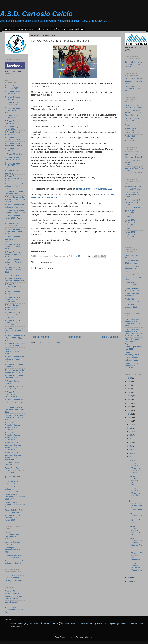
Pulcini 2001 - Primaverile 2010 (132, 300)
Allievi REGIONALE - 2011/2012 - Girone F (133, 106)
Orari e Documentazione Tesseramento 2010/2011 (12, 536)
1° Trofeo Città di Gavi (14, 154)
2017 (130, 396)
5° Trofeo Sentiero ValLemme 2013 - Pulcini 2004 (12, 307)
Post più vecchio (109, 337)
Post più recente (40, 337)
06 (131, 442)
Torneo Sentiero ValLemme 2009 (131, 359)
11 (131, 428)
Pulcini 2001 (88, 624)
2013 (130, 410)
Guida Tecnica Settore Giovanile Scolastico (14, 598)
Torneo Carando (127, 624)
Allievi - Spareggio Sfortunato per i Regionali (132, 341)
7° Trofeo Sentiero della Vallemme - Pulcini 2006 (15, 211)
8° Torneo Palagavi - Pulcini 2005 (13, 128)
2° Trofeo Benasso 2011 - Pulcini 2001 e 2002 (15, 388)
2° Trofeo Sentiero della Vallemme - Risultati (14, 562)
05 (131, 446)
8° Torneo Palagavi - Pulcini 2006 (13, 150)
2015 (130, 403)
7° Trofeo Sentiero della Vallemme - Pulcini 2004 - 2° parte (15, 199)
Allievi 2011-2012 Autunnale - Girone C (133, 156)
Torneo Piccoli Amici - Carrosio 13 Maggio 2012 (14, 351)
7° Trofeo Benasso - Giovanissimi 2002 (13, 122)
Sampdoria (112, 624)
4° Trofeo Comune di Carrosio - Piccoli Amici (14, 280)
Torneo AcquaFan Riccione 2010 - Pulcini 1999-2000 (14, 470)
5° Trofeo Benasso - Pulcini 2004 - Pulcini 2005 (13, 218)
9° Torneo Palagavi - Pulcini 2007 (13, 92)
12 (131, 424)
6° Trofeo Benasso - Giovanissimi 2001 (13, 158)
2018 (130, 392)
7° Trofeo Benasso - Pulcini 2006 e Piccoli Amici (14, 110)
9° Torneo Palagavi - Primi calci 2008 (13, 87)
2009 (130, 578)
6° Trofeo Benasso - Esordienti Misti (13, 172)
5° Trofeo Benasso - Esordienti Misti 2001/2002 (13, 239)
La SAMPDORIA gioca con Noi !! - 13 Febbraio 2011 (14, 417)
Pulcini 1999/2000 (72, 624)
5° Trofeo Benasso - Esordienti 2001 (13, 225)
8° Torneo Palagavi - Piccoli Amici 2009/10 (14, 144)
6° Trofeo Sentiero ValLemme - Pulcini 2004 (13, 262)
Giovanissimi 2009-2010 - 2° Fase (133, 262)
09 (131, 435)
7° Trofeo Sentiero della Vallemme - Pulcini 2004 (15, 206)
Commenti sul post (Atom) (50, 343)
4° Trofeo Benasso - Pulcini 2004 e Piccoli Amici (14, 286)
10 (131, 432)
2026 (130, 378)
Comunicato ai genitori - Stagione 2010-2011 (15, 556)
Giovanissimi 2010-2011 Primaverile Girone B (133, 194)
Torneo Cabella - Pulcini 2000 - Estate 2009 (15, 511)
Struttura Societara (24, 29)
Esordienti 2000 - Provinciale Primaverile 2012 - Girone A (132, 122)
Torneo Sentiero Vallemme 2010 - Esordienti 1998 (12, 489)
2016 (130, 400)
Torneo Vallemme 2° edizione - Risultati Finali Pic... (136, 530)
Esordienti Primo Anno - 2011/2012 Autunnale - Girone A (134, 170)
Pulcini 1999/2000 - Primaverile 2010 (133, 289)
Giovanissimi (49, 623)
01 (131, 460)
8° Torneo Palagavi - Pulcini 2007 (13, 133)
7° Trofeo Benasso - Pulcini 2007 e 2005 (13, 117)
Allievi (20, 623)
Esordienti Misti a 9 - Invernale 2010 (133, 267)
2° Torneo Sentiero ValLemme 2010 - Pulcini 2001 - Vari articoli (132, 322)
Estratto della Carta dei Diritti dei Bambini (14, 576)
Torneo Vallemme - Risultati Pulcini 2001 (94, 189)
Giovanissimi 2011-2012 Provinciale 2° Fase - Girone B (133, 113)
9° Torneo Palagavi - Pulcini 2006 (13, 98)
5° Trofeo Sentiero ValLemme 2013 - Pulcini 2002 (12, 323)
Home (8, 29)
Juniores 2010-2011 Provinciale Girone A (133, 188)
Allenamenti (43, 29)
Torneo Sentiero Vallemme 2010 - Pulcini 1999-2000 (15, 497)
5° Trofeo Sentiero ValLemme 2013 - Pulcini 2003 (12, 315)
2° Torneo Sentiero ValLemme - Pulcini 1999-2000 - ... (136, 468)
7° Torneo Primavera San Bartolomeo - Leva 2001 (14, 410)
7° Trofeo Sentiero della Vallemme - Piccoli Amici (14, 186)
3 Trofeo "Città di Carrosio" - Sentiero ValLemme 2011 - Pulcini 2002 (13, 446)
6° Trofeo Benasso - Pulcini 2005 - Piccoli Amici (13, 165)
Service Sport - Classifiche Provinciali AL (14, 610)
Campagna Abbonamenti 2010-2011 (13, 550)
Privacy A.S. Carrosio (14, 581)
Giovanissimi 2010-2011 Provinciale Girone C (133, 202)
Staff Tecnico (59, 29)
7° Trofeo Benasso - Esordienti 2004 (13, 104)
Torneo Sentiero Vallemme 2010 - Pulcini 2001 (15, 504)
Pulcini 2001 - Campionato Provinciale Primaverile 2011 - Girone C (132, 224)
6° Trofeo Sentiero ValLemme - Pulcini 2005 (13, 254)
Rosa (99, 623)
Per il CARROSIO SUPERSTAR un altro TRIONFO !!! (136, 505)
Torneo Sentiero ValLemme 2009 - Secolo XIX (132, 365)
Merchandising (76, 29)
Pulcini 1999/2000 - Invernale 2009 (133, 295)
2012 (130, 414)
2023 (130, 385)
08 (131, 439)
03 (131, 453)
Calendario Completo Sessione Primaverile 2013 (133, 81)
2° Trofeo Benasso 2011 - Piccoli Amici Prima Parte (15, 402)
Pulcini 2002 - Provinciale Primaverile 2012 (132, 131)
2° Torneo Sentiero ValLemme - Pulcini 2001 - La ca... (136, 493)
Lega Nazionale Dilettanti (11, 603)
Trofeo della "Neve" (13, 275)
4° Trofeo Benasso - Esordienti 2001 (13, 293)
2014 (130, 407)
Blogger (89, 637)
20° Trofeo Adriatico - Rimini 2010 (13, 482)
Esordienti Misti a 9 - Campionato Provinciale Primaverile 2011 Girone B (133, 212)
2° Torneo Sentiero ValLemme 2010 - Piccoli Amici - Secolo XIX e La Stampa (133, 332)
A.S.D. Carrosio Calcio (36, 14)
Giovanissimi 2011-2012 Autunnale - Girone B (133, 162)
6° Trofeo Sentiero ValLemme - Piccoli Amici (13, 247)
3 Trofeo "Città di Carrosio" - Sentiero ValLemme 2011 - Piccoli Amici (13, 456)
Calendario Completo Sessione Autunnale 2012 (133, 89)
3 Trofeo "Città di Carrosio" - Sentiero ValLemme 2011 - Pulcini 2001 (13, 436)
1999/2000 (9, 624)
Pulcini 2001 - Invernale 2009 (131, 306)
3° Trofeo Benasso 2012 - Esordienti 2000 (15, 345)
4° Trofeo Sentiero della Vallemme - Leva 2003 (14, 366)
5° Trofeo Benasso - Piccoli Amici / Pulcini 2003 (13, 231)
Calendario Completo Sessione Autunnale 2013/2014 (133, 64)
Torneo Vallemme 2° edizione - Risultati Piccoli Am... (136, 555)
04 (131, 450)
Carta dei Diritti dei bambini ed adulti (12, 592)
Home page (75, 337)
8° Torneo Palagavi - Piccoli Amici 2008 (13, 139)
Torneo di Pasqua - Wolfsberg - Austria (133, 353)
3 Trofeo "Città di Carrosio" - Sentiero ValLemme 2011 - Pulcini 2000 (13, 426)
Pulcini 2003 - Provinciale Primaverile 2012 (132, 138)
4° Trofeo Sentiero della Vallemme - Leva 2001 (14, 377)
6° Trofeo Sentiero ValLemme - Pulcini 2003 (13, 270)
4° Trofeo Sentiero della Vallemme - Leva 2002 (14, 371)
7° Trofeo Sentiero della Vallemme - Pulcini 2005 (15, 193)
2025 (130, 381)
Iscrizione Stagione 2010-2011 (13, 543)
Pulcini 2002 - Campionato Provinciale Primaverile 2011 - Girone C (132, 236)
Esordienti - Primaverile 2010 (132, 273)
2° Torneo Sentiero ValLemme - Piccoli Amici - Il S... (136, 568)
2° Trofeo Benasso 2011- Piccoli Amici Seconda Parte (13, 394)
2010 (130, 421)
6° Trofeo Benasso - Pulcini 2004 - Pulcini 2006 (13, 178)
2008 (130, 581)
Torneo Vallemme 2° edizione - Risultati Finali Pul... (136, 480)
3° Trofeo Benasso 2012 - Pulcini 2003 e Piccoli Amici (15, 338)
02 (131, 457)
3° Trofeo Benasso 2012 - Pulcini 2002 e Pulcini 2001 (15, 330)
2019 (130, 389)
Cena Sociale (33, 624)
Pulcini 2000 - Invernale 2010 (131, 284)
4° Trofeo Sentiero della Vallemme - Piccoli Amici (14, 359)
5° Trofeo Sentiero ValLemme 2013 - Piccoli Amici (12, 300)
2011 (130, 418)
